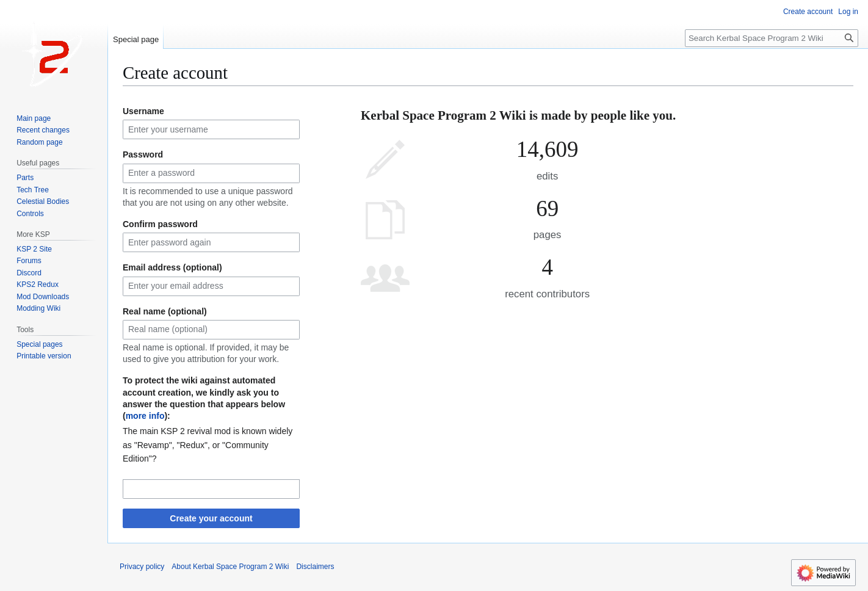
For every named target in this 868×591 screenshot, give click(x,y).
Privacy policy (142, 567)
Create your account (211, 518)
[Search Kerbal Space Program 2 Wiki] (772, 38)
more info (145, 416)
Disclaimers (315, 567)
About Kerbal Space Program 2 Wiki (230, 567)
